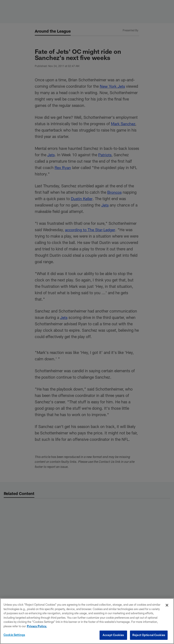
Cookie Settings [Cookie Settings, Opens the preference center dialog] (14, 635)
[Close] (167, 605)
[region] (87, 621)
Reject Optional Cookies (149, 635)
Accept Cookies (113, 635)
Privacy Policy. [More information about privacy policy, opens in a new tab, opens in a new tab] (37, 626)
